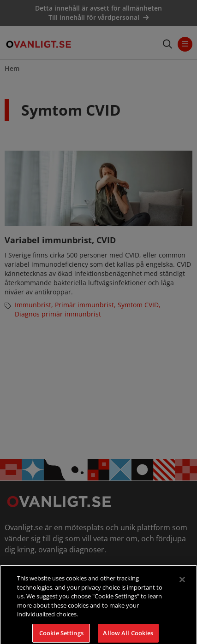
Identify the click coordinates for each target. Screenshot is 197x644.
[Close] (182, 583)
